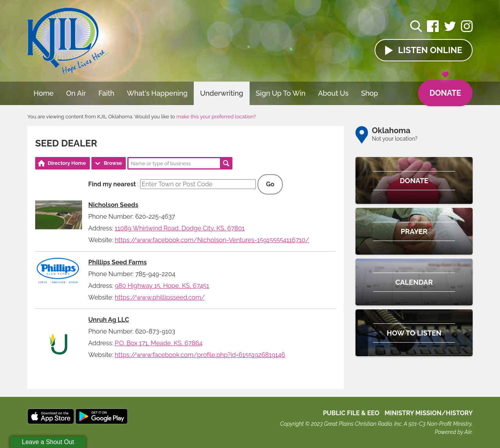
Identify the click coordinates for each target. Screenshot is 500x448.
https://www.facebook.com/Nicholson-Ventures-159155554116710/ (212, 240)
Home (44, 93)
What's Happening (157, 93)
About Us (333, 93)
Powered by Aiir (453, 432)
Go (270, 184)
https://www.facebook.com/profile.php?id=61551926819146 (200, 355)
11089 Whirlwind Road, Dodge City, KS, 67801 (180, 228)
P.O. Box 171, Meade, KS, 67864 (159, 343)
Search (226, 163)
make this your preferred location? (216, 117)
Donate (445, 89)
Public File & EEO (351, 413)
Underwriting (221, 93)
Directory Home (67, 163)
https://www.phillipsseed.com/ (160, 297)
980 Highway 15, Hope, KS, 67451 (162, 286)
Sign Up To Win (281, 93)
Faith (106, 93)
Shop (370, 93)
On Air (76, 93)
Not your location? (395, 139)
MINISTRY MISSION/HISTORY (429, 413)
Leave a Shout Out (48, 442)
